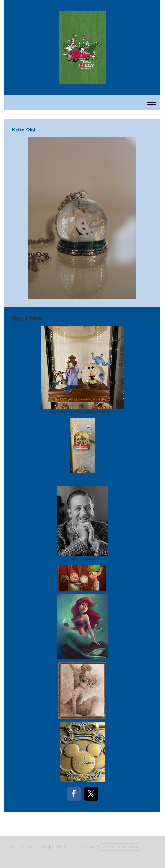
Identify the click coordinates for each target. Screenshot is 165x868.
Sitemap (90, 847)
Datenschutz (37, 847)
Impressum (14, 847)
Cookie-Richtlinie (65, 847)
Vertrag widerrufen (120, 847)
